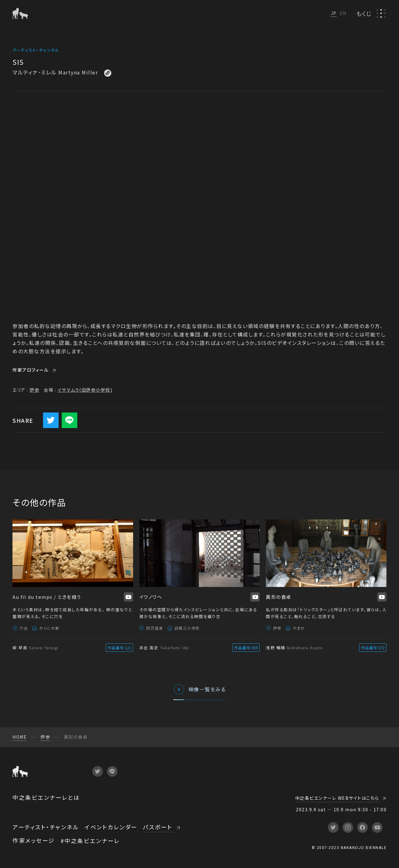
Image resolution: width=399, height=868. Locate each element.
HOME (20, 737)
